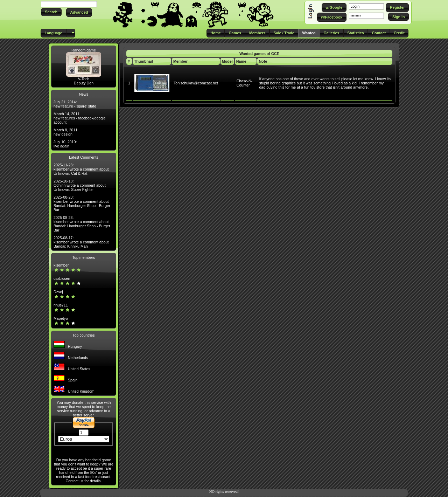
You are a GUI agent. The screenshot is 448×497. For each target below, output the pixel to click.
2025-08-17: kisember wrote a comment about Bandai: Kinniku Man (81, 242)
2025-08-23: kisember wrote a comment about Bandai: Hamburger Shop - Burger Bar (82, 203)
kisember (61, 265)
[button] (51, 12)
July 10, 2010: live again (65, 144)
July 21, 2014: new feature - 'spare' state (75, 104)
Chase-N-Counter (245, 83)
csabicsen (62, 278)
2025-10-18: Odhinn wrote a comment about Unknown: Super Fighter (80, 185)
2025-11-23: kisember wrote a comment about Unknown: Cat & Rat (81, 169)
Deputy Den (84, 83)
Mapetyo (61, 318)
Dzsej (58, 292)
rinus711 (61, 305)
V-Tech (84, 79)
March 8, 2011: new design (66, 132)
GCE (275, 54)
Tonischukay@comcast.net (196, 83)
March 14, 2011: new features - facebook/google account (80, 118)
